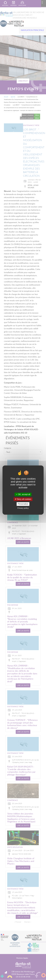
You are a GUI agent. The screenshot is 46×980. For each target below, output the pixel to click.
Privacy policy (23, 508)
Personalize (23, 504)
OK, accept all (23, 494)
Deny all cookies (23, 499)
